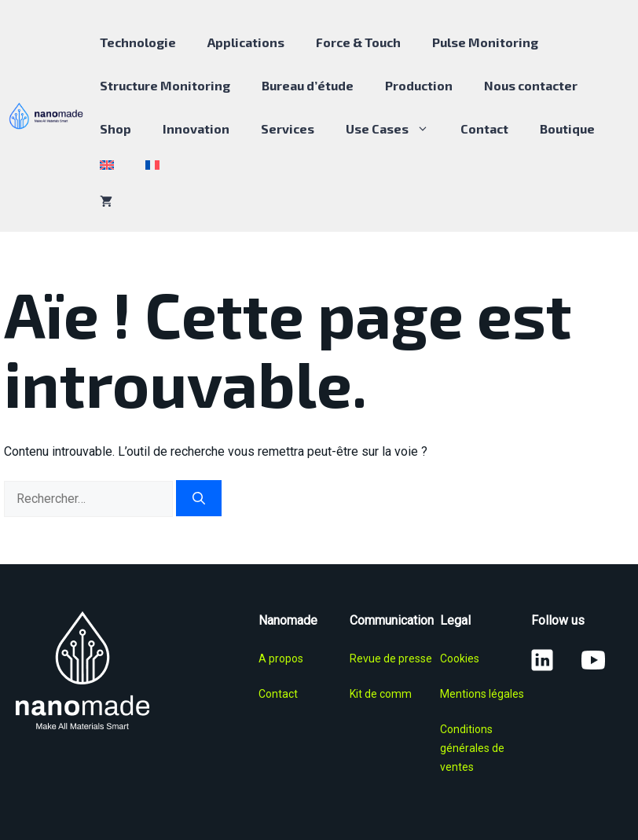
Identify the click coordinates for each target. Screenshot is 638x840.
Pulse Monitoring (485, 42)
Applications (246, 42)
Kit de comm (381, 694)
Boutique (567, 128)
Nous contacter (531, 85)
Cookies (460, 658)
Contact (484, 128)
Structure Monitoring (165, 85)
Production (419, 85)
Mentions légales (482, 694)
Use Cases (395, 129)
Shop (115, 128)
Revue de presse (391, 658)
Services (288, 128)
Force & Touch (358, 42)
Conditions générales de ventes (472, 748)
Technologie (138, 42)
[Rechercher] (199, 498)
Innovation (196, 128)
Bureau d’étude (308, 85)
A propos (281, 658)
